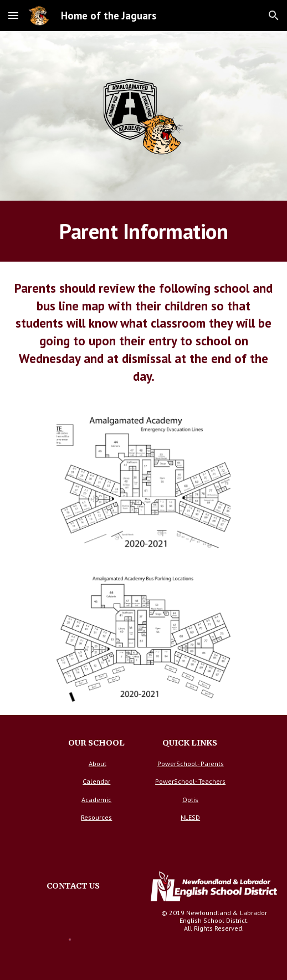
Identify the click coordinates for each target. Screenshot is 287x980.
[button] (13, 15)
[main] (144, 231)
